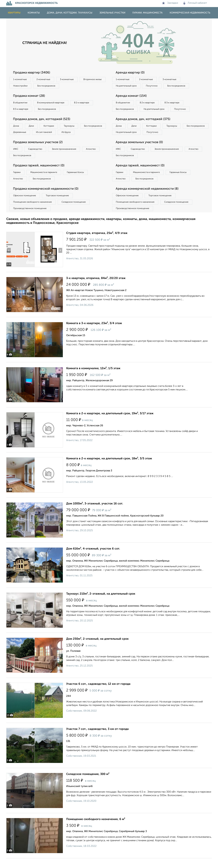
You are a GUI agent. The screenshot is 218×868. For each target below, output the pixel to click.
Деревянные (49, 134)
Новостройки (50, 86)
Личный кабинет (195, 3)
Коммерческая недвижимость (190, 13)
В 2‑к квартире (85, 103)
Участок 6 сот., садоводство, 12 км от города (98, 694)
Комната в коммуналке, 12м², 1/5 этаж (93, 378)
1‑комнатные (20, 80)
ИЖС (16, 157)
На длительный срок (127, 86)
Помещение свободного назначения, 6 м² (96, 829)
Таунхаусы (72, 127)
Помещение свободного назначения (33, 211)
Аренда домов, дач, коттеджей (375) (144, 127)
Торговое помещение (59, 205)
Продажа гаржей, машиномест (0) (40, 174)
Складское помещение (76, 211)
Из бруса (18, 140)
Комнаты (34, 13)
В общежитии (21, 103)
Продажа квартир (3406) (32, 73)
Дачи (33, 127)
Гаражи (17, 181)
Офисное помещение (25, 205)
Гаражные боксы (78, 181)
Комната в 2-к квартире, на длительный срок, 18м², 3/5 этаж (109, 468)
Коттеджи (51, 127)
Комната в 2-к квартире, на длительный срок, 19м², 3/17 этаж (110, 423)
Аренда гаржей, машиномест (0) (141, 174)
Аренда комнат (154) (132, 96)
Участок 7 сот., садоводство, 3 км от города (97, 739)
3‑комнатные (69, 80)
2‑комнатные (45, 80)
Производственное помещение (31, 218)
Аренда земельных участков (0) (140, 150)
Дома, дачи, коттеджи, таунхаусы (70, 13)
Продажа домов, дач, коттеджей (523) (43, 120)
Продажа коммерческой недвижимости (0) (47, 198)
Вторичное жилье (23, 86)
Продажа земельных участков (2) (39, 150)
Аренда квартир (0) (131, 73)
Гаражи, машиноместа (147, 13)
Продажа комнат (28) (30, 96)
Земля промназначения (67, 157)
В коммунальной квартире (53, 103)
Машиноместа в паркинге (45, 181)
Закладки (170, 3)
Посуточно (154, 86)
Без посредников (77, 86)
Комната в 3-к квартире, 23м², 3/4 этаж (94, 333)
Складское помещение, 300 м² (88, 784)
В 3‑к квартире (21, 110)
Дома (17, 127)
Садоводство (37, 157)
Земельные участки (112, 13)
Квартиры (14, 13)
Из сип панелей (74, 134)
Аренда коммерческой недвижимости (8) (148, 198)
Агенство (95, 157)
